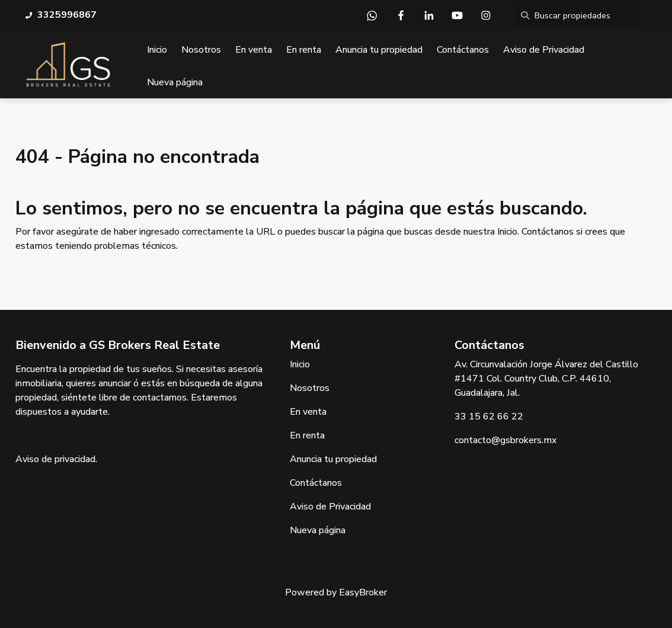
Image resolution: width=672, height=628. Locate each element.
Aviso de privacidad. (56, 459)
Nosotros (201, 50)
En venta (254, 50)
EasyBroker (363, 592)
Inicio (157, 50)
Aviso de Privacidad (544, 50)
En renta (304, 50)
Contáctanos (463, 50)
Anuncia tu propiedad (379, 50)
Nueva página (175, 82)
